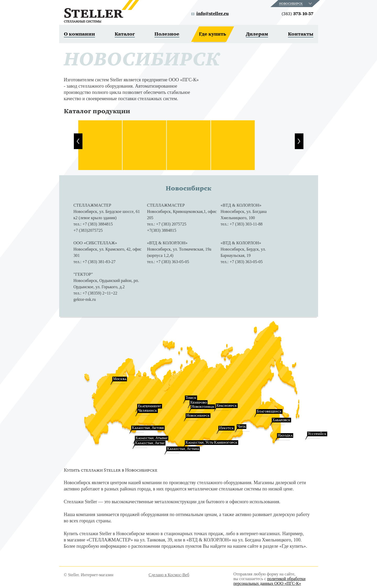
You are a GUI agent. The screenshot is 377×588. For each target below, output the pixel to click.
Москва (120, 379)
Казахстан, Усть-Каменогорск (212, 442)
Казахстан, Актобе (148, 428)
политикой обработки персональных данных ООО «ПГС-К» (270, 581)
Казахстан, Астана (183, 449)
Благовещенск (269, 411)
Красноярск (227, 406)
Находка (285, 435)
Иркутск (226, 428)
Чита (242, 426)
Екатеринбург (150, 406)
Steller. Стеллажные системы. (101, 11)
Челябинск (148, 411)
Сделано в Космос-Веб (169, 575)
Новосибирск (198, 415)
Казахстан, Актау (150, 443)
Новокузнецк (203, 407)
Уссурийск (317, 434)
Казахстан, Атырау (152, 438)
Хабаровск (281, 420)
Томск (191, 398)
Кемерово (199, 402)
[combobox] (296, 4)
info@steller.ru (213, 14)
